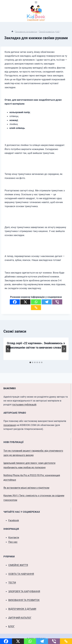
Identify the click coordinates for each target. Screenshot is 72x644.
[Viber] (57, 302)
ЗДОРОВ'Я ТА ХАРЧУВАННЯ (24, 591)
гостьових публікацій (24, 405)
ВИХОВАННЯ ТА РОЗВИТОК (24, 600)
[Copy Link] (36, 308)
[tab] (30, 362)
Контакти (14, 537)
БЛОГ (11, 626)
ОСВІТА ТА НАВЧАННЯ (21, 574)
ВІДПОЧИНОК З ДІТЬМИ (22, 609)
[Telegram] (47, 302)
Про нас (13, 542)
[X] (25, 302)
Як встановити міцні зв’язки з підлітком (26, 488)
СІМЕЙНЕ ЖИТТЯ (18, 565)
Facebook (14, 520)
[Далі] (64, 349)
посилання (10, 425)
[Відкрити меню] (36, 2)
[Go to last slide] (8, 349)
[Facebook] (15, 302)
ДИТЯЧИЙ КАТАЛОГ (20, 618)
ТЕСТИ (12, 583)
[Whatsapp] (36, 302)
